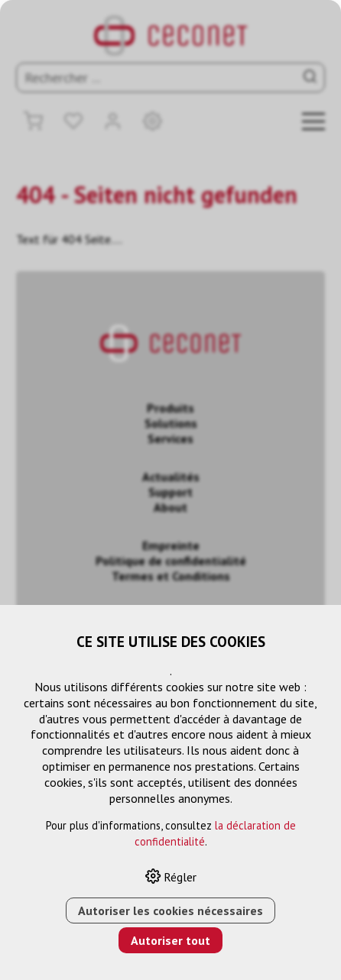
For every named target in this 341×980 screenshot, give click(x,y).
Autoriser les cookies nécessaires (170, 910)
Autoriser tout (170, 940)
